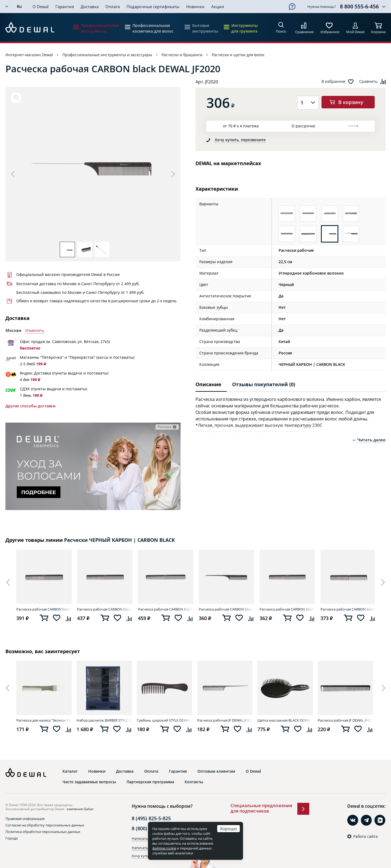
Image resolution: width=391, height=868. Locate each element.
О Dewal (41, 7)
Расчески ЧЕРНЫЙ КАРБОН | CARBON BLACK (119, 540)
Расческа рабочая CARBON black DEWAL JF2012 (348, 609)
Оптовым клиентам (216, 771)
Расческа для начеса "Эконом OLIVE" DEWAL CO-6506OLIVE (44, 720)
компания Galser (80, 809)
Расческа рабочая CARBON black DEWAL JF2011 (287, 609)
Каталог (70, 771)
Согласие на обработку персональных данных (45, 825)
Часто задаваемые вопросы (89, 782)
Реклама (165, 427)
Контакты (194, 782)
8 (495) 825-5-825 (151, 818)
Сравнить (368, 81)
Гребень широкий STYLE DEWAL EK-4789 (165, 720)
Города (12, 838)
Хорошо (228, 828)
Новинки (195, 7)
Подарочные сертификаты (153, 7)
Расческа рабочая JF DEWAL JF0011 (225, 720)
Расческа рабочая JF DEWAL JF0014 (345, 720)
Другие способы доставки (30, 406)
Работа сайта (365, 836)
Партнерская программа (150, 782)
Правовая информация (25, 819)
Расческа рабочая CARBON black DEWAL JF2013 (44, 609)
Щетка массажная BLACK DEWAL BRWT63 (285, 720)
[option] (93, 167)
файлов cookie (164, 848)
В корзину (351, 102)
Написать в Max (145, 848)
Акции (218, 7)
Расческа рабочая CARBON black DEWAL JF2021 (226, 609)
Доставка (90, 7)
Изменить (35, 331)
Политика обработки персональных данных (43, 832)
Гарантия (65, 7)
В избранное (333, 81)
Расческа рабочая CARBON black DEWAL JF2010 (166, 609)
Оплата (113, 7)
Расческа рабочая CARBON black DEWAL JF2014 (105, 609)
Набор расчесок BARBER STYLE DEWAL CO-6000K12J (104, 720)
